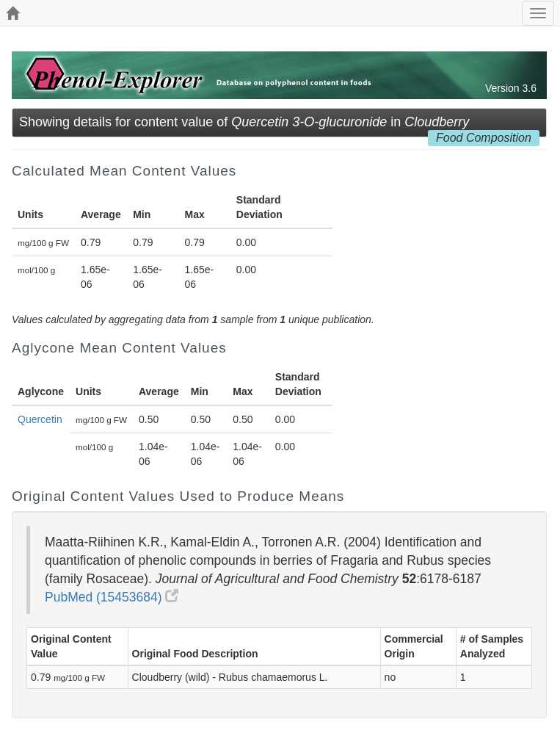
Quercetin (40, 419)
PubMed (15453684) (112, 597)
